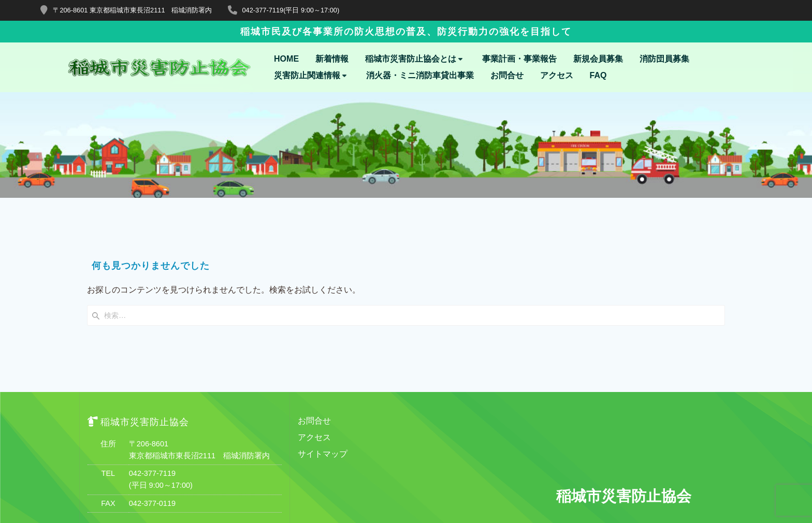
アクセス (557, 76)
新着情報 (332, 59)
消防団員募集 (664, 59)
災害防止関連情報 (307, 76)
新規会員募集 (598, 59)
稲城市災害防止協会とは (411, 59)
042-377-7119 (152, 379)
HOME (286, 59)
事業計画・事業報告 (519, 59)
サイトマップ (323, 360)
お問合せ (507, 76)
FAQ (598, 76)
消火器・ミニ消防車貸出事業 (420, 76)
